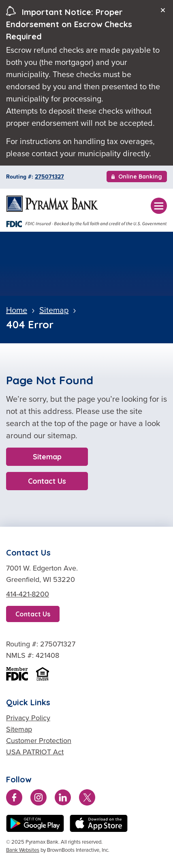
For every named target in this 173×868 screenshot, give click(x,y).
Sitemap (47, 457)
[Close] (163, 10)
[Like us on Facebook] (14, 799)
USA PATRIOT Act (35, 752)
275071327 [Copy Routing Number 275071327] (49, 177)
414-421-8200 (28, 594)
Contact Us (47, 481)
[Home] (52, 204)
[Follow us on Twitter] (87, 799)
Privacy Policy (28, 718)
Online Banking (137, 177)
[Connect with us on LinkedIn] (63, 799)
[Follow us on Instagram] (38, 799)
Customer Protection (39, 741)
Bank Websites (23, 850)
